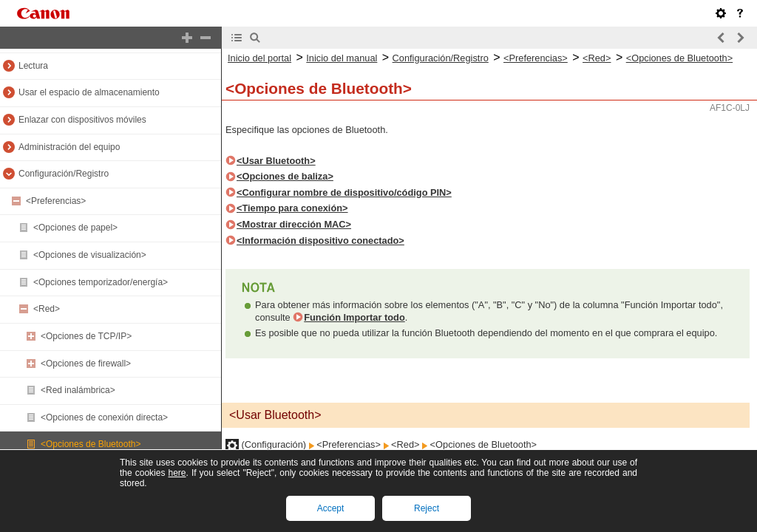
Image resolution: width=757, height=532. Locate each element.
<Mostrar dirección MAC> (294, 224)
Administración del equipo (69, 147)
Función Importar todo (354, 317)
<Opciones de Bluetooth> (91, 444)
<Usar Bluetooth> (276, 161)
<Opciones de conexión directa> (104, 417)
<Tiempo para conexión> (292, 208)
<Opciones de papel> (75, 228)
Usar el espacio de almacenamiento (89, 92)
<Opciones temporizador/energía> (101, 282)
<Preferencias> (56, 201)
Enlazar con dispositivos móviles (82, 120)
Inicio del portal (259, 58)
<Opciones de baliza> (285, 176)
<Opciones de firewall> (86, 364)
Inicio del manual (342, 58)
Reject (427, 508)
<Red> (47, 309)
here (177, 473)
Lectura (33, 66)
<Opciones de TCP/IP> (86, 336)
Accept (331, 508)
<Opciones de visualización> (90, 255)
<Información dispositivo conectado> (320, 241)
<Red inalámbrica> (78, 390)
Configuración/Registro (64, 174)
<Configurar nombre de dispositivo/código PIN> (344, 192)
